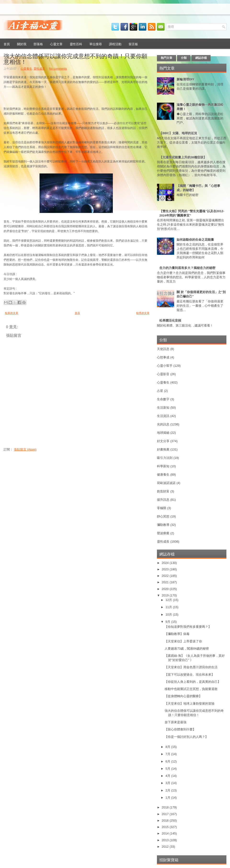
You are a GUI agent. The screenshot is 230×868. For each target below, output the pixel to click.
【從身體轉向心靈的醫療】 (183, 696)
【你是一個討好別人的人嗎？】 (186, 737)
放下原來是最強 (175, 722)
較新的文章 (12, 313)
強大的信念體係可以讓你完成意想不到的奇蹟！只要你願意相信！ (75, 58)
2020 (166, 589)
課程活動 (115, 44)
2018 (166, 807)
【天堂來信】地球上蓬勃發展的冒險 (190, 704)
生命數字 (163, 399)
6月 (168, 761)
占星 (160, 391)
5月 (168, 769)
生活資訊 (163, 416)
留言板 (133, 44)
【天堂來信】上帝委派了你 (183, 641)
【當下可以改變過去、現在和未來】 (190, 675)
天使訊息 (163, 349)
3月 (168, 783)
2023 (166, 569)
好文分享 (163, 441)
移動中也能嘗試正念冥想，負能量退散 (191, 689)
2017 (166, 814)
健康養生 (163, 475)
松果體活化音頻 (170, 320)
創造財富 (163, 491)
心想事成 (163, 357)
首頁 (7, 44)
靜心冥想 (163, 516)
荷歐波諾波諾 (166, 483)
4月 (168, 776)
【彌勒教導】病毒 (177, 634)
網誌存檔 (201, 58)
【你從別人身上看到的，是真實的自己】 (193, 682)
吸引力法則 (165, 458)
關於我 (22, 44)
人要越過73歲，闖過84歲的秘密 (187, 648)
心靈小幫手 (165, 366)
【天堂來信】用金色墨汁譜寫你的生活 (191, 667)
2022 (166, 576)
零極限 (162, 508)
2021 (166, 582)
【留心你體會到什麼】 (180, 729)
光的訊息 (163, 424)
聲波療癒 (163, 533)
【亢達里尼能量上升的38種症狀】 (183, 157)
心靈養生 (26, 69)
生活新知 (163, 408)
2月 (168, 790)
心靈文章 (56, 44)
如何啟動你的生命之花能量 (195, 240)
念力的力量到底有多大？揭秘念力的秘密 (187, 268)
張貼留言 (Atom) (25, 449)
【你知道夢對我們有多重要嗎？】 (188, 627)
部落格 (38, 44)
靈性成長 (39, 69)
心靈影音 (163, 374)
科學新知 (163, 466)
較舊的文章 (143, 313)
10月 (169, 615)
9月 (168, 622)
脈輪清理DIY (185, 79)
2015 (166, 827)
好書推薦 (163, 449)
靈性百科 (76, 44)
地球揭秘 (163, 433)
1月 (168, 798)
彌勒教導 (163, 525)
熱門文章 (167, 58)
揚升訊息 (163, 500)
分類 (184, 58)
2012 (166, 847)
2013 (166, 840)
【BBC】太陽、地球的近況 (178, 133)
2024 (166, 563)
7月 (168, 754)
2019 (166, 595)
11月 (169, 607)
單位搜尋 (96, 44)
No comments (58, 69)
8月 (168, 747)
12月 (169, 600)
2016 (166, 821)
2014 (166, 833)
